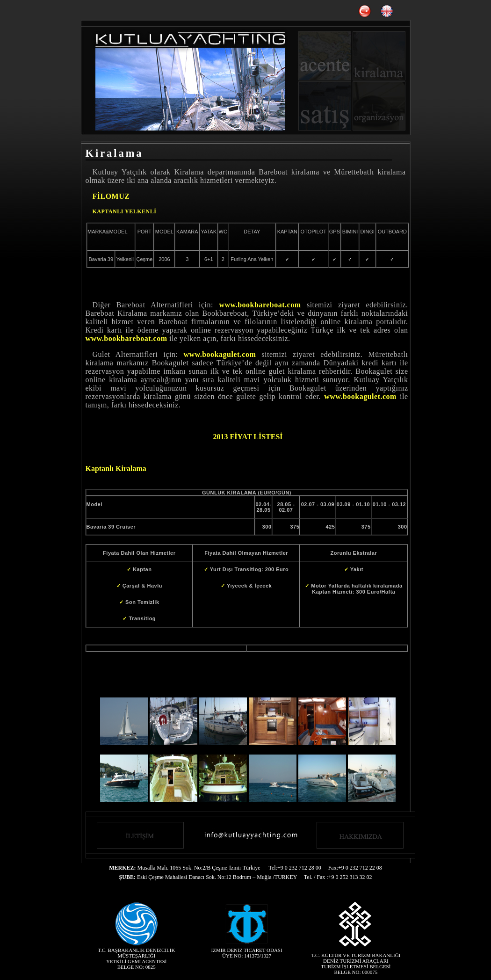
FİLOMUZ (111, 196)
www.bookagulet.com (220, 354)
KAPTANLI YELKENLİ (125, 211)
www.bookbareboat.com (260, 305)
